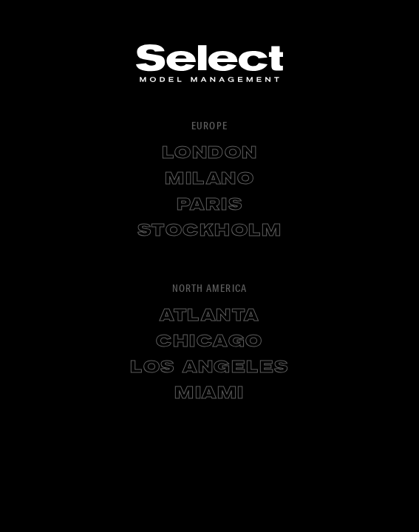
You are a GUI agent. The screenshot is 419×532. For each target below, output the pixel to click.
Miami (209, 394)
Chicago (209, 342)
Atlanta (209, 316)
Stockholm (210, 231)
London (210, 154)
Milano (209, 180)
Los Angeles (209, 368)
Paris (210, 205)
